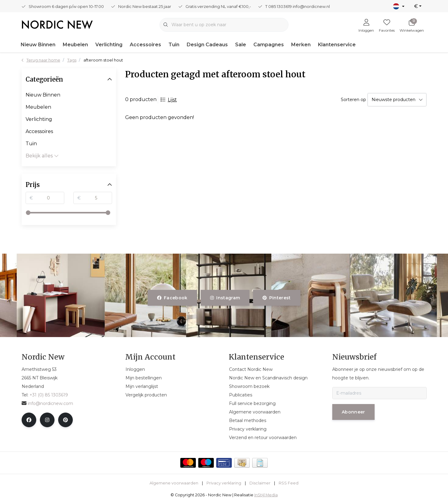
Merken (301, 45)
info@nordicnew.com (47, 403)
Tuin (174, 45)
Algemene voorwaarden (174, 483)
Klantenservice (337, 45)
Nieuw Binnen (38, 45)
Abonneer (353, 412)
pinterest (277, 298)
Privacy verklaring (224, 483)
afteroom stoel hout (103, 60)
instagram (225, 298)
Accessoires (145, 45)
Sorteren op (353, 100)
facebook (172, 298)
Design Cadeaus (207, 45)
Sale (241, 45)
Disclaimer (260, 483)
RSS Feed (289, 483)
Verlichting (109, 45)
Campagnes (269, 45)
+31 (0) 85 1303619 (49, 395)
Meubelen (75, 45)
